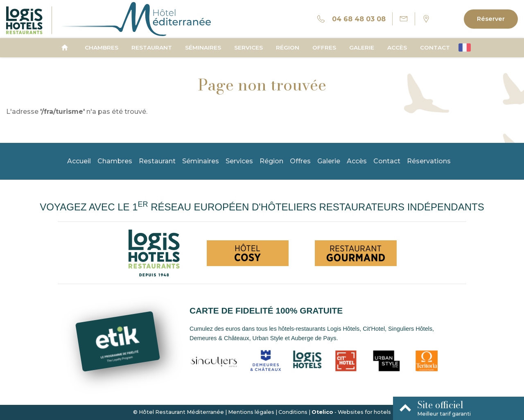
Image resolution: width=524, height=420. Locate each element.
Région (288, 47)
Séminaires (203, 47)
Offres (324, 47)
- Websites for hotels (351, 412)
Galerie (362, 47)
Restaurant (152, 47)
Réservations (429, 161)
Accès (397, 47)
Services (248, 47)
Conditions (293, 412)
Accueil (79, 161)
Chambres (102, 47)
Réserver (491, 19)
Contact (435, 47)
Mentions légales (251, 412)
